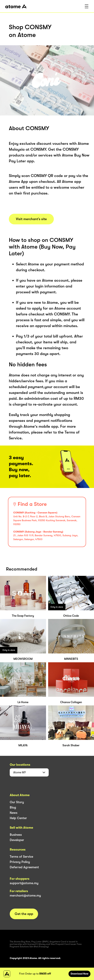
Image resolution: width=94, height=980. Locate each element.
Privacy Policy (20, 862)
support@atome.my (24, 883)
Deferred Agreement (24, 867)
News (14, 813)
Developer (17, 840)
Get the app (24, 914)
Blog (13, 807)
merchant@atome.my (25, 895)
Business (16, 835)
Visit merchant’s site (31, 219)
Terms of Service (21, 857)
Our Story (17, 802)
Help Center (18, 818)
